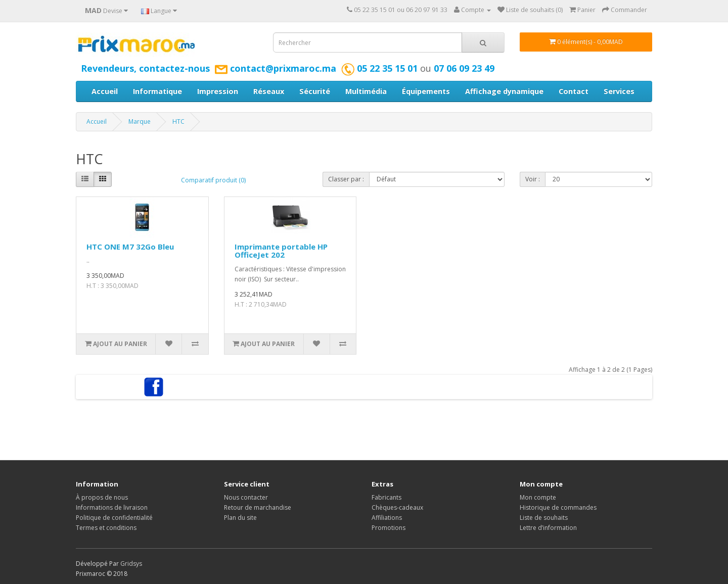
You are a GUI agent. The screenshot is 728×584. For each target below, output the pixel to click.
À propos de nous (102, 497)
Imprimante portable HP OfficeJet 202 (281, 251)
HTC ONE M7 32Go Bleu (130, 247)
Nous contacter (246, 497)
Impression (218, 91)
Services (619, 91)
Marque (140, 121)
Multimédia (366, 91)
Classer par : (346, 179)
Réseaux (269, 91)
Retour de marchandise (258, 507)
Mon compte (538, 497)
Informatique (157, 91)
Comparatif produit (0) (213, 180)
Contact (574, 91)
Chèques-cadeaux (397, 507)
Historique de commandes (558, 507)
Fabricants (386, 497)
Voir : (533, 179)
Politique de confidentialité (114, 518)
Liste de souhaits (544, 518)
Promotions (389, 528)
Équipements (426, 91)
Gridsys (131, 564)
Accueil (105, 91)
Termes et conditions (106, 528)
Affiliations (387, 518)
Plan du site (240, 518)
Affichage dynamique (504, 91)
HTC (178, 121)
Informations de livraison (112, 507)
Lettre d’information (548, 528)
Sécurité (315, 91)
